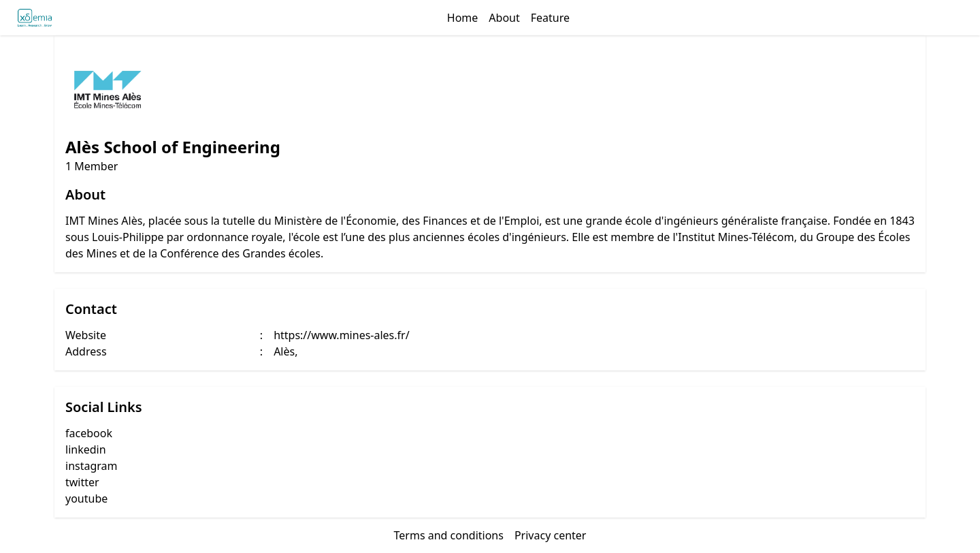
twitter (82, 482)
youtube (86, 499)
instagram (92, 466)
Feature (550, 18)
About (504, 18)
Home (463, 18)
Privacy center (551, 535)
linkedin (86, 449)
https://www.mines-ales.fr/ (341, 335)
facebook (89, 433)
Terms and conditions (449, 535)
